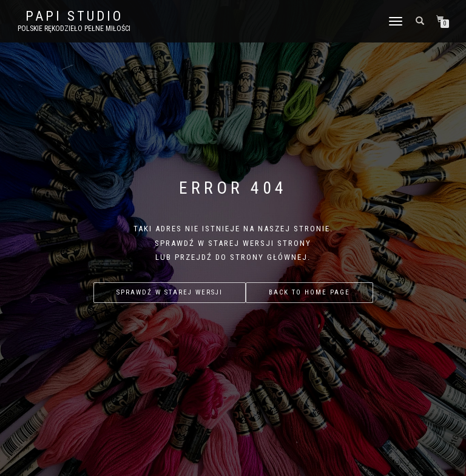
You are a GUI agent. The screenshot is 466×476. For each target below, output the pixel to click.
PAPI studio (74, 16)
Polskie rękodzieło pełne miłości (74, 29)
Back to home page (309, 292)
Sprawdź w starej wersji (170, 292)
